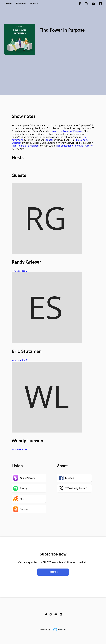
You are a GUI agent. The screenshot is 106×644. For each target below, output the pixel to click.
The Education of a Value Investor (74, 146)
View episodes (19, 271)
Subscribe (53, 572)
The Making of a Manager (25, 146)
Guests (34, 4)
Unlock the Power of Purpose (66, 131)
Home (9, 4)
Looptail (49, 140)
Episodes (21, 4)
